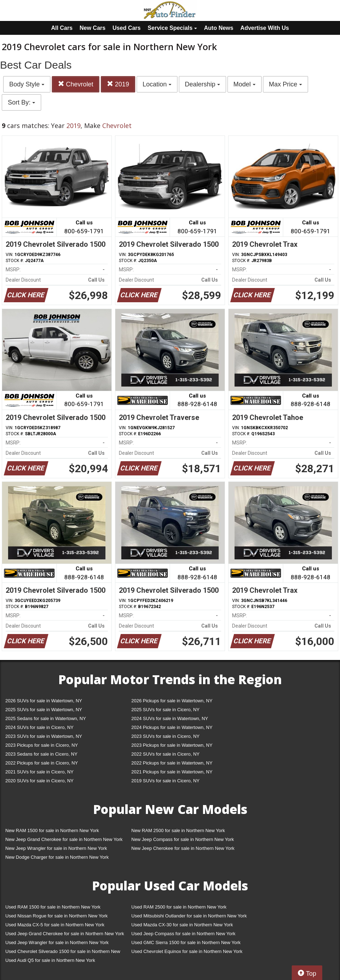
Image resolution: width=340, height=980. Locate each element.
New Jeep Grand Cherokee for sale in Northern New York (64, 839)
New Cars (92, 28)
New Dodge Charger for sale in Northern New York (57, 857)
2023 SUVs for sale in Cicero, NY (165, 736)
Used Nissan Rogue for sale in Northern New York (56, 916)
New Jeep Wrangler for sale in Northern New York (56, 848)
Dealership (202, 84)
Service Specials (172, 28)
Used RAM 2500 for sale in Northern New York (179, 907)
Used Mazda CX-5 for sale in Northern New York (55, 925)
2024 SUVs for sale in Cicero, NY (39, 727)
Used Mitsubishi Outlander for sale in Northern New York (189, 916)
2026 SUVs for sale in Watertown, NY (44, 701)
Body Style (27, 84)
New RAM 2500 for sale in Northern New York (178, 830)
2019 (118, 84)
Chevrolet (76, 84)
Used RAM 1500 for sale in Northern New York (53, 907)
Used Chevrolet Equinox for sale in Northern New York (187, 951)
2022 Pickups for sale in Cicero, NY (42, 763)
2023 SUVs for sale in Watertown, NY (44, 736)
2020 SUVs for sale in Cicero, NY (39, 781)
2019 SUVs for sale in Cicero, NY (165, 781)
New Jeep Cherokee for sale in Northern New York (183, 848)
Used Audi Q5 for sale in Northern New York (50, 960)
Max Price (286, 84)
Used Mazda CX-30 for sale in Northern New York (182, 925)
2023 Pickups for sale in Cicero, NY (42, 745)
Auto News (219, 28)
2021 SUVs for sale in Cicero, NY (39, 772)
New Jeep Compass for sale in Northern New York (183, 839)
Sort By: (21, 102)
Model (245, 84)
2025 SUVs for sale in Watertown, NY (44, 710)
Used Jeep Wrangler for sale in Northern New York (57, 942)
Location (157, 84)
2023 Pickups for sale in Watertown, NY (172, 745)
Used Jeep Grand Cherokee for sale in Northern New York (65, 934)
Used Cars (127, 28)
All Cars (62, 28)
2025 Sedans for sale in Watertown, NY (46, 718)
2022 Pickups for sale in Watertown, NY (172, 763)
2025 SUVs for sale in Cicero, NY (165, 710)
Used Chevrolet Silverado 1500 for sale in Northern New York (63, 953)
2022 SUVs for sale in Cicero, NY (165, 754)
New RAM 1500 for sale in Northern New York (52, 830)
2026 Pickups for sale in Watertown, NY (172, 701)
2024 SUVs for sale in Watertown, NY (170, 718)
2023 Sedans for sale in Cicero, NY (41, 754)
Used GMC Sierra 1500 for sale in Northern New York (186, 942)
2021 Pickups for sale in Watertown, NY (172, 772)
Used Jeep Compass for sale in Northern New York (183, 934)
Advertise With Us (265, 28)
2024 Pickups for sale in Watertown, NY (172, 727)
